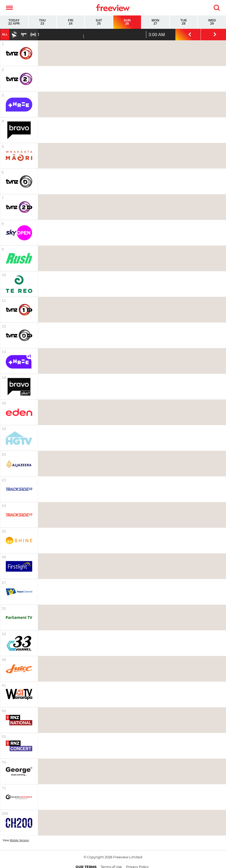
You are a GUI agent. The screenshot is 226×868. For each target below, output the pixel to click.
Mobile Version (19, 840)
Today (14, 22)
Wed (212, 22)
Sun (127, 22)
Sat (99, 22)
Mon (155, 22)
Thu (42, 22)
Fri (71, 22)
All (5, 34)
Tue (184, 22)
